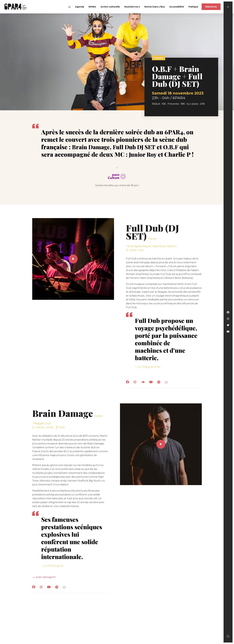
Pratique (193, 7)
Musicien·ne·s (132, 7)
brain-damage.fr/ (44, 577)
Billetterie (211, 7)
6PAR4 (92, 7)
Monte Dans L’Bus (155, 7)
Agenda (80, 7)
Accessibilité (177, 7)
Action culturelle (110, 7)
